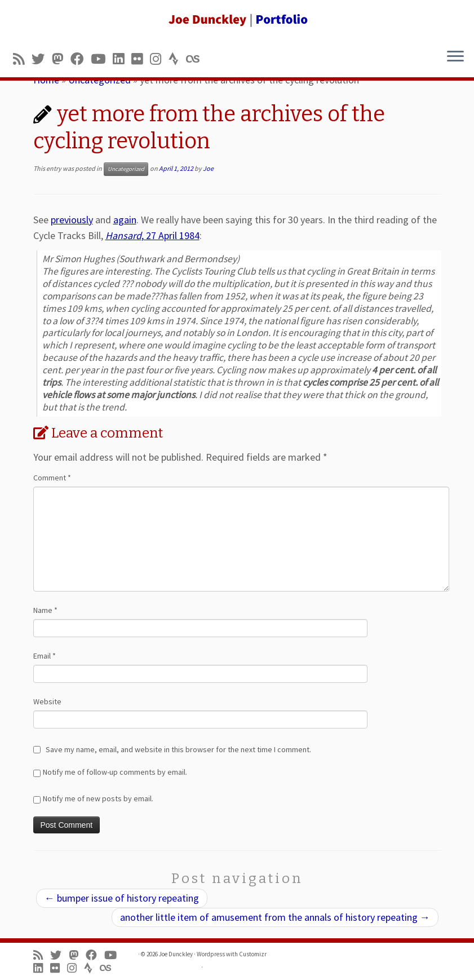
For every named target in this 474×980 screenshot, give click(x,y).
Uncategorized (126, 169)
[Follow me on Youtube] (102, 59)
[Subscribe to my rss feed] (22, 59)
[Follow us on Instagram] (159, 59)
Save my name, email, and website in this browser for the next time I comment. (178, 749)
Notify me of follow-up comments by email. (115, 772)
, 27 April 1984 (152, 235)
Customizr (253, 954)
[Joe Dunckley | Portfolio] (237, 20)
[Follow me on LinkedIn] (122, 59)
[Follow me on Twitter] (42, 59)
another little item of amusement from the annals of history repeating (275, 917)
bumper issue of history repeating (122, 898)
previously (72, 220)
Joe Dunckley (176, 954)
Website (47, 701)
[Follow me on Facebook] (81, 59)
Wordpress (211, 954)
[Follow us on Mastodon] (61, 59)
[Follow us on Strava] (177, 59)
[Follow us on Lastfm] (196, 59)
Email (45, 656)
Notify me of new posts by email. (98, 798)
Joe (208, 168)
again (125, 220)
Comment (52, 478)
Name (45, 610)
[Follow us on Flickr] (141, 59)
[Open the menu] (455, 57)
